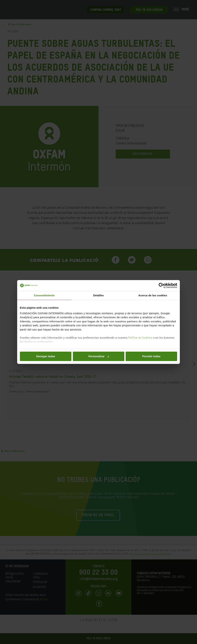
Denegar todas (46, 356)
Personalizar (99, 356)
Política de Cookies (140, 338)
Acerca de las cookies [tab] (153, 295)
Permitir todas (151, 356)
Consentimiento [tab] (44, 295)
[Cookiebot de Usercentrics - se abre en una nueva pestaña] (161, 285)
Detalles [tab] (98, 295)
